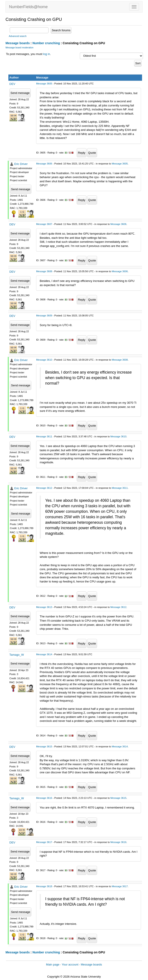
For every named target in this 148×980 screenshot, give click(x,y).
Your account (70, 964)
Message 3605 (44, 84)
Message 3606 (44, 164)
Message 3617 (44, 842)
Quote (92, 153)
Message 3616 (44, 798)
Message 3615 (44, 746)
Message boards (18, 43)
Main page (53, 964)
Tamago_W (17, 655)
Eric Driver (21, 164)
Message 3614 (44, 654)
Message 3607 (44, 224)
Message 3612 (44, 488)
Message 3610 (44, 360)
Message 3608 (44, 271)
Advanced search (18, 36)
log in (46, 54)
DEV (12, 84)
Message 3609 (44, 316)
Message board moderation (20, 48)
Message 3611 (44, 436)
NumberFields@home (28, 7)
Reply (81, 153)
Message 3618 (44, 886)
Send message (20, 93)
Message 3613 (44, 607)
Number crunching (46, 43)
